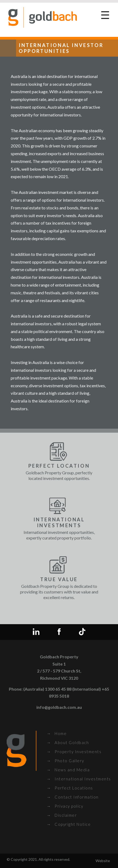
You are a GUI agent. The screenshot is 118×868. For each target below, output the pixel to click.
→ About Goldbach (68, 742)
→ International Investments (79, 779)
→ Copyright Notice (69, 824)
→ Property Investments (74, 752)
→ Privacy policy (65, 806)
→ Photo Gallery (65, 761)
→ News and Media (68, 770)
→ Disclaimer (62, 815)
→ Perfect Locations (70, 788)
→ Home (57, 733)
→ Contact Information (73, 797)
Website (103, 861)
